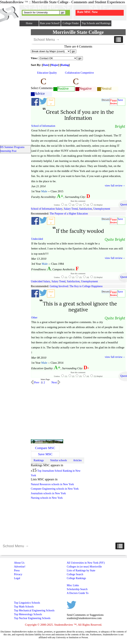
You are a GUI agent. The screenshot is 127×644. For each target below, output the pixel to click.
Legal (17, 578)
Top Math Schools (24, 607)
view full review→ (115, 186)
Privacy (18, 574)
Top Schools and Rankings (96, 23)
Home (29, 23)
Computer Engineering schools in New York (55, 489)
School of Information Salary (47, 209)
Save (120, 100)
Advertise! (20, 567)
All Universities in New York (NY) (86, 563)
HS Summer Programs (12, 147)
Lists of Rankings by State (81, 570)
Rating (65, 65)
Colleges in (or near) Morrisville (84, 567)
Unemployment (102, 209)
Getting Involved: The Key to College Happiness (76, 286)
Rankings (39, 460)
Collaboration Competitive (79, 73)
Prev (36, 382)
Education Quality (47, 73)
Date (46, 65)
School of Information (43, 126)
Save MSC (45, 454)
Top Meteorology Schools (28, 614)
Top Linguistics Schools (27, 603)
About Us (19, 563)
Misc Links (73, 585)
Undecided (37, 239)
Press (17, 570)
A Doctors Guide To (78, 593)
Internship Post (8, 151)
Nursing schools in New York (47, 498)
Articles (77, 460)
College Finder (71, 23)
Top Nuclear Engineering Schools (32, 618)
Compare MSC (45, 448)
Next (55, 382)
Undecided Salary (40, 281)
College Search (75, 574)
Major (55, 65)
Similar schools (59, 460)
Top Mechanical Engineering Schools (34, 610)
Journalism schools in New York (48, 493)
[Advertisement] (63, 411)
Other (34, 318)
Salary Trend (71, 209)
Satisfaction (86, 209)
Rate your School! (50, 23)
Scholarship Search (77, 589)
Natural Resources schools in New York (52, 484)
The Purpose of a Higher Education (69, 214)
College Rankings (76, 578)
